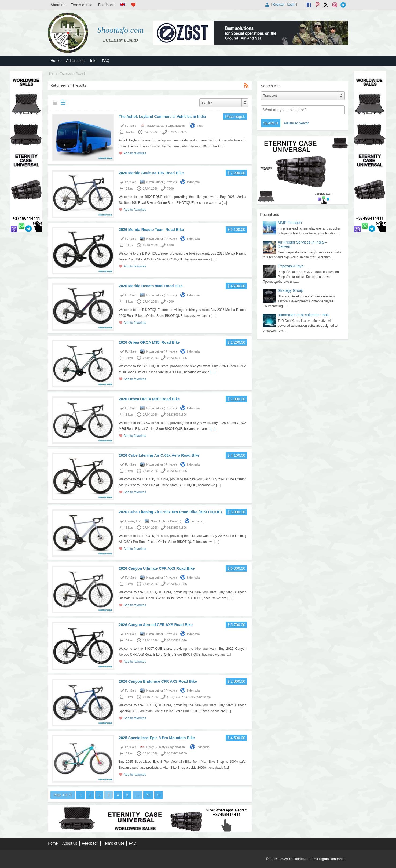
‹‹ (80, 795)
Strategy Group (290, 290)
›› (159, 795)
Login (291, 5)
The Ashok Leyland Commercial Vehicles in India (162, 117)
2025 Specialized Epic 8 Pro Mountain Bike (157, 738)
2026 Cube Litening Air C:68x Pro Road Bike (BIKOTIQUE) (170, 512)
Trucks (130, 132)
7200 (170, 188)
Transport (66, 74)
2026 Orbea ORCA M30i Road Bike (149, 399)
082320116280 (177, 753)
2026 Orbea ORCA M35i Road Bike (149, 342)
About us (58, 5)
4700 (170, 302)
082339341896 (177, 358)
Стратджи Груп (291, 266)
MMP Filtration (290, 223)
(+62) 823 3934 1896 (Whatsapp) (189, 697)
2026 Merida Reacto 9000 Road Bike (151, 286)
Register (279, 5)
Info (93, 61)
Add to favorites (135, 153)
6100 (170, 245)
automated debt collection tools (304, 315)
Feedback (106, 5)
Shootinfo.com (121, 30)
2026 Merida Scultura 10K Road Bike (151, 173)
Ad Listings (75, 61)
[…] (223, 146)
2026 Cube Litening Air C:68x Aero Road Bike (159, 455)
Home (55, 61)
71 (148, 795)
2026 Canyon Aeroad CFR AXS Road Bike (156, 625)
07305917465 (178, 132)
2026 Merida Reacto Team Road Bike (151, 230)
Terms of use (82, 5)
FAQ (106, 61)
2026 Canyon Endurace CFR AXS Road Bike (158, 681)
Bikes (129, 188)
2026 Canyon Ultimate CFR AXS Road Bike (157, 568)
